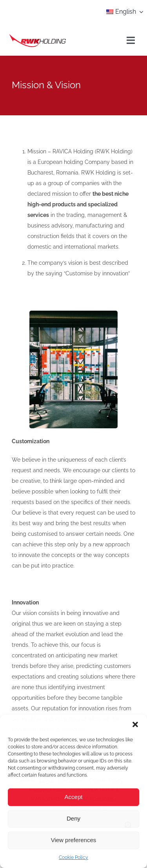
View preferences (74, 840)
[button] (135, 724)
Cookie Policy (73, 857)
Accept (74, 797)
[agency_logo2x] (37, 36)
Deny (73, 818)
